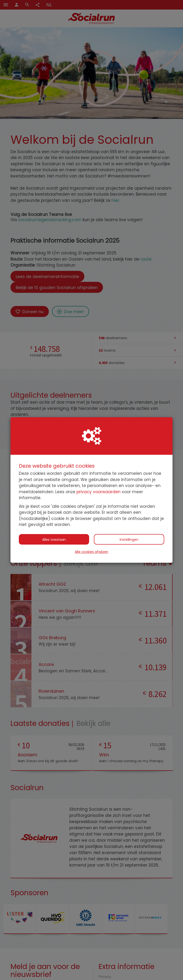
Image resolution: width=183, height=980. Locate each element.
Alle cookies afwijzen (91, 552)
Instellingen (129, 540)
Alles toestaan (54, 540)
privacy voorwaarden (99, 492)
